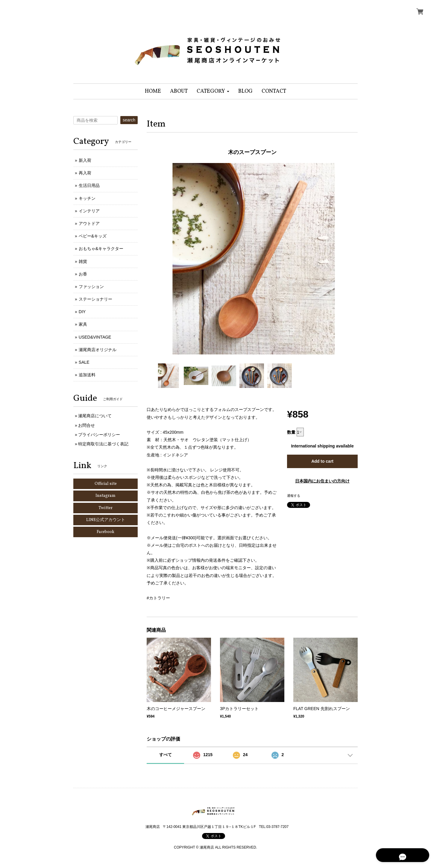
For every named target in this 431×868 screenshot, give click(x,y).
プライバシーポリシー (99, 435)
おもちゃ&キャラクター (101, 249)
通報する (294, 496)
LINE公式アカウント (106, 520)
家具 (83, 324)
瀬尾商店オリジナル (98, 350)
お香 (83, 274)
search (129, 120)
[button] (213, 91)
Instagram (106, 496)
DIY (82, 312)
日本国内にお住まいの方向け (322, 481)
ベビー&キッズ (93, 236)
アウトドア (89, 223)
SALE (84, 362)
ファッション (91, 287)
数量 (291, 432)
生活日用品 (89, 185)
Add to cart (322, 461)
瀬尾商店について (95, 416)
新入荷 (85, 160)
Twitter (106, 508)
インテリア (89, 211)
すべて (166, 755)
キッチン (87, 198)
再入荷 (85, 173)
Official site (106, 484)
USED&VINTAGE (95, 337)
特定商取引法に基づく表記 (103, 444)
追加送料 (87, 375)
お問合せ (86, 425)
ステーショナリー (95, 299)
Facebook (106, 532)
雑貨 (83, 261)
